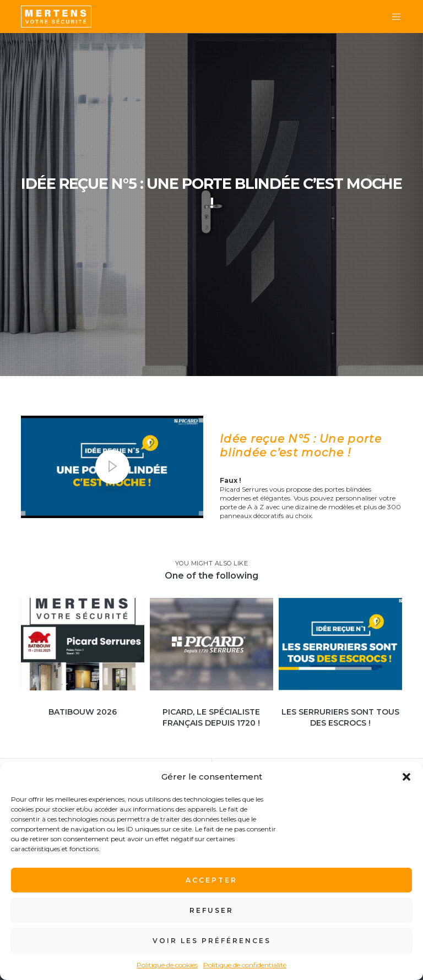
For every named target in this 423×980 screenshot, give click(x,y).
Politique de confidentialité (245, 965)
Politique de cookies (167, 965)
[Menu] (392, 17)
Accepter (211, 880)
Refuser (211, 910)
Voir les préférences (212, 941)
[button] (406, 777)
